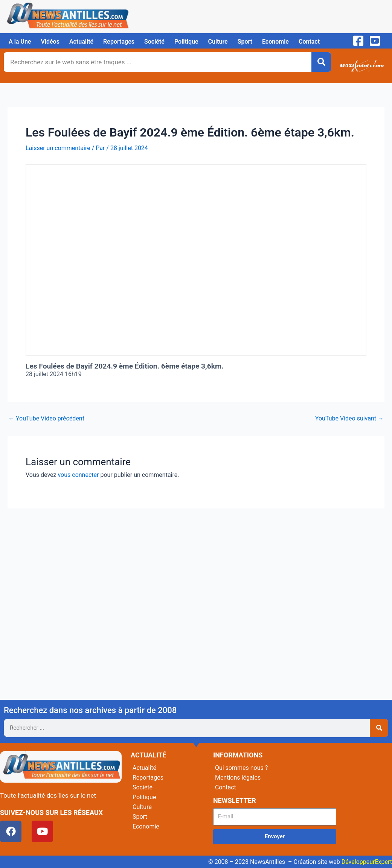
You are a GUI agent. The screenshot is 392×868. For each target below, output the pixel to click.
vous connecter (78, 475)
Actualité (81, 42)
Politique (186, 42)
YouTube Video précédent (46, 419)
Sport (245, 42)
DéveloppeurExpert (367, 862)
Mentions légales (238, 778)
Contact (309, 42)
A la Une (20, 42)
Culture (218, 42)
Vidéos (50, 42)
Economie (275, 42)
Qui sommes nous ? (241, 768)
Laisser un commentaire (58, 148)
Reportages (119, 42)
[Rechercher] (321, 62)
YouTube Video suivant (349, 419)
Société (154, 42)
